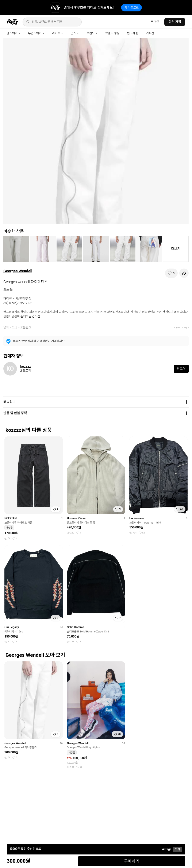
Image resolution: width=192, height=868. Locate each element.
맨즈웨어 (14, 33)
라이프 (58, 33)
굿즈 (75, 33)
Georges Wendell (18, 271)
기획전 (150, 33)
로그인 (155, 22)
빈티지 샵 (133, 33)
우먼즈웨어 (36, 33)
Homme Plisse (76, 518)
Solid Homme (76, 627)
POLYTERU (11, 518)
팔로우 (181, 369)
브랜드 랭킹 (112, 33)
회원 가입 (175, 22)
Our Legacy (12, 627)
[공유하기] (184, 273)
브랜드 (92, 33)
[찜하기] (171, 273)
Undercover (137, 518)
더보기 (176, 249)
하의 (15, 327)
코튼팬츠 (26, 327)
